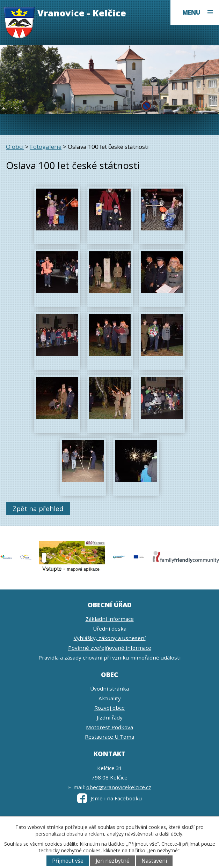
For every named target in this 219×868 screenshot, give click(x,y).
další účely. (171, 834)
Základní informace (110, 619)
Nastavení (154, 861)
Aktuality (110, 698)
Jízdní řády (110, 717)
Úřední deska (110, 629)
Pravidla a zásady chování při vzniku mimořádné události (109, 657)
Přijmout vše (68, 861)
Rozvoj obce (109, 708)
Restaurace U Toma (109, 737)
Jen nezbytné (113, 861)
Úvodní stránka (109, 688)
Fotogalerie (46, 147)
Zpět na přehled (38, 508)
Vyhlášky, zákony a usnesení (110, 638)
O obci (15, 147)
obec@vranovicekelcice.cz (119, 787)
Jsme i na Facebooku (109, 798)
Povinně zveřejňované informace (110, 648)
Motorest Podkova (109, 727)
